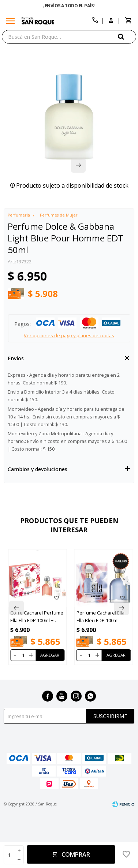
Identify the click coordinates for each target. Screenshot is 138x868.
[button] (127, 36)
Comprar (76, 854)
